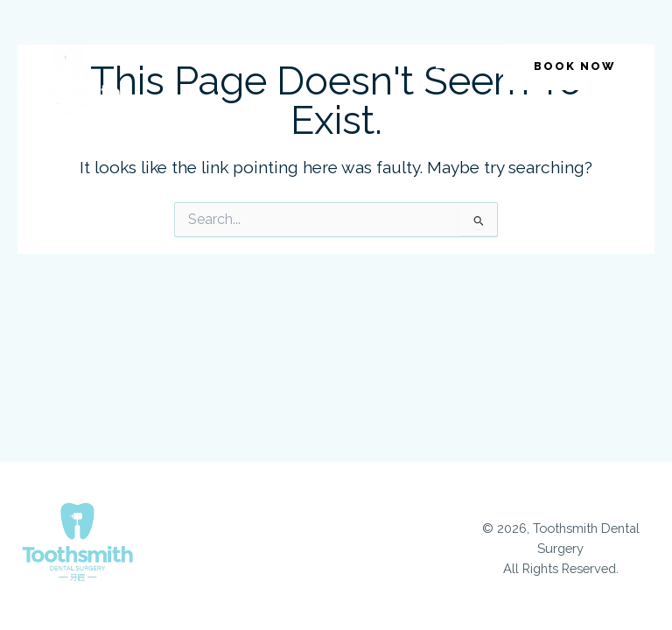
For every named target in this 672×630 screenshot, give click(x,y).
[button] (444, 60)
